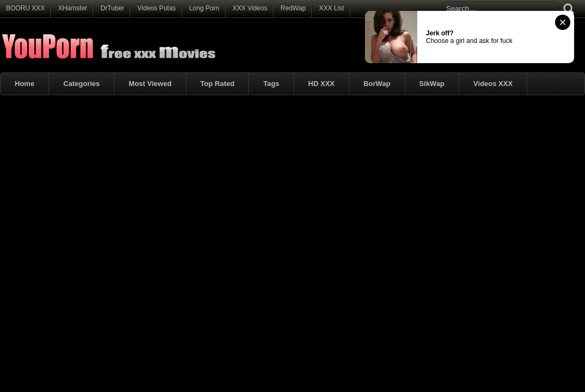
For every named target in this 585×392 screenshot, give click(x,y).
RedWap (293, 8)
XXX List (332, 8)
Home (25, 84)
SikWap (432, 84)
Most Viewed (150, 84)
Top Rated (218, 84)
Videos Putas (157, 8)
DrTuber (112, 8)
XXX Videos (250, 8)
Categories (81, 84)
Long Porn (204, 8)
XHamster (73, 8)
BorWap (377, 84)
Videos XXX (493, 84)
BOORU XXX (25, 8)
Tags (271, 84)
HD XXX (321, 84)
